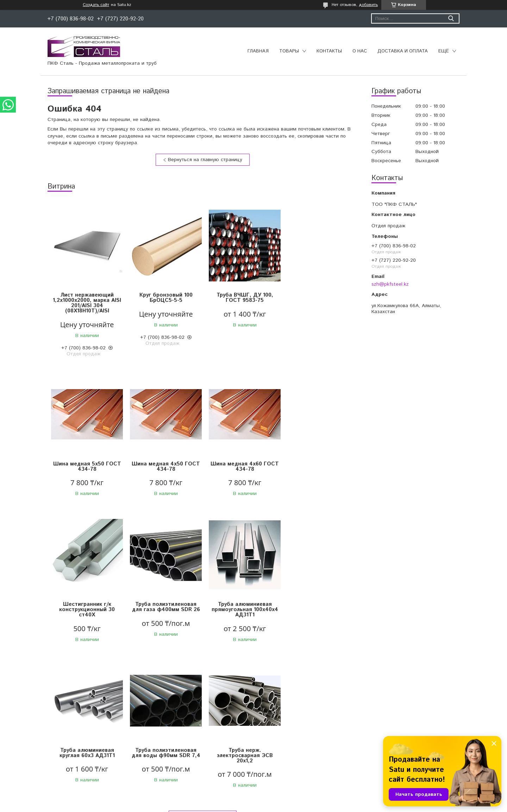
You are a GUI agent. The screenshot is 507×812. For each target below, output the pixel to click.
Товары (289, 51)
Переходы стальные (163, 768)
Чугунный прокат (40, 741)
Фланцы (149, 750)
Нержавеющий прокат (46, 750)
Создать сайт (96, 5)
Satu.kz (284, 799)
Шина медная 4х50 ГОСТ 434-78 (86, 467)
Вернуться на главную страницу (205, 160)
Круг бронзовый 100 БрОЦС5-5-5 (164, 298)
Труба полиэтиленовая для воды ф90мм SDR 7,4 (241, 612)
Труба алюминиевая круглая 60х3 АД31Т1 (164, 612)
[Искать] (451, 18)
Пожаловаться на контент (275, 805)
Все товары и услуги (200, 675)
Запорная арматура (163, 724)
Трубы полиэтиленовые (285, 724)
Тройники (150, 759)
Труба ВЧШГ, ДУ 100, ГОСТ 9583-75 (241, 298)
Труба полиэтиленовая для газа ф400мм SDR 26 (319, 467)
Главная (258, 51)
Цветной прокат (39, 724)
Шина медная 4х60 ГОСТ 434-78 (164, 467)
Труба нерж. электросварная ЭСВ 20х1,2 (319, 615)
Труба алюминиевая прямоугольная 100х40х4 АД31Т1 (86, 615)
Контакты (329, 51)
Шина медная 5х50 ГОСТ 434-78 (319, 298)
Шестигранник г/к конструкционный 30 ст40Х (241, 469)
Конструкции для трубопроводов (297, 732)
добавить (368, 5)
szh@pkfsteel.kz (390, 284)
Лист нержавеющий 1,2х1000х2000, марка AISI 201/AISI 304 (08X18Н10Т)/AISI (86, 303)
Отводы (149, 732)
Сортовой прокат (40, 732)
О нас (360, 51)
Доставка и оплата (403, 51)
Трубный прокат (39, 759)
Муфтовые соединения (166, 741)
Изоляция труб (276, 741)
